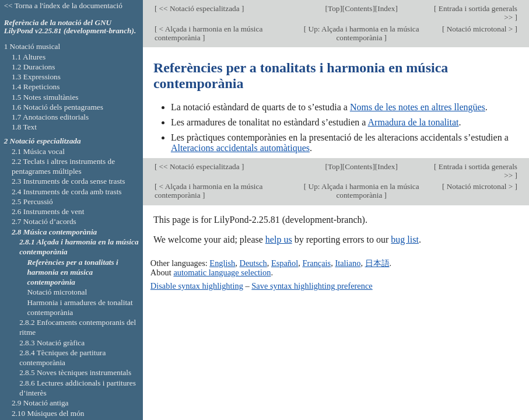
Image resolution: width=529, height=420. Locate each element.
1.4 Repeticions (36, 87)
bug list (405, 239)
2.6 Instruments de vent (48, 211)
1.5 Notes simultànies (45, 97)
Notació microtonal (57, 292)
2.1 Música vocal (38, 151)
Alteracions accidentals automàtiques (240, 148)
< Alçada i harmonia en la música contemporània (209, 33)
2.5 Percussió (32, 202)
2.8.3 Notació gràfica (52, 343)
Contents (358, 8)
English (222, 263)
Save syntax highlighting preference (312, 286)
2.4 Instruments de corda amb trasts (67, 192)
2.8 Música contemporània (54, 232)
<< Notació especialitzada (199, 8)
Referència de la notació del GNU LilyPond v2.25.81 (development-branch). (70, 27)
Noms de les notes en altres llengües (418, 107)
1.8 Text (24, 127)
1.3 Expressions (36, 77)
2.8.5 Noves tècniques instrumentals (75, 372)
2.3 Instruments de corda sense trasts (69, 181)
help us (279, 239)
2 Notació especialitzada (43, 141)
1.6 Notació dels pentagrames (57, 107)
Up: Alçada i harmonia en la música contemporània (362, 33)
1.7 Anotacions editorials (50, 117)
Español (285, 263)
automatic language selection (222, 272)
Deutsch (253, 263)
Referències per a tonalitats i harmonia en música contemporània (72, 272)
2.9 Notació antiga (40, 403)
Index (386, 8)
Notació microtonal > (479, 29)
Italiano (348, 263)
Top (334, 8)
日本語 (377, 263)
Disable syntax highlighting (197, 286)
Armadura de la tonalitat (414, 122)
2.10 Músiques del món (48, 413)
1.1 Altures (29, 57)
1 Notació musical (32, 46)
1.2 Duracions (33, 67)
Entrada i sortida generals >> (477, 13)
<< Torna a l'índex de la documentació (63, 6)
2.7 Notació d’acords (44, 221)
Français (316, 263)
